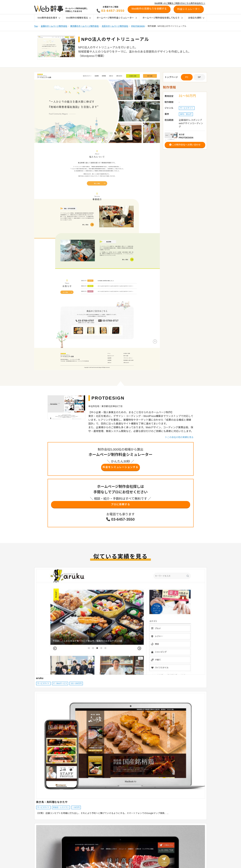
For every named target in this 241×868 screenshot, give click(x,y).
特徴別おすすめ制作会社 (113, 843)
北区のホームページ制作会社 (115, 26)
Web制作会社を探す (49, 18)
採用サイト (144, 839)
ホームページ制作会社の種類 (115, 831)
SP (199, 77)
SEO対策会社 (145, 843)
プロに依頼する (120, 506)
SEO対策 (143, 848)
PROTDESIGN (138, 26)
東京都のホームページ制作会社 (84, 26)
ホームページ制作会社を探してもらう (162, 18)
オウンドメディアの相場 (78, 843)
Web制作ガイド (112, 821)
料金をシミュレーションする (120, 468)
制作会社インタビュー (112, 852)
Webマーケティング (147, 860)
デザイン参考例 (110, 864)
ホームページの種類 (111, 827)
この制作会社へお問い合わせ (185, 145)
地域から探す (38, 827)
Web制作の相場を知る (78, 18)
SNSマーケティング (147, 856)
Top (36, 26)
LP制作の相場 (74, 831)
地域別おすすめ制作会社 (113, 839)
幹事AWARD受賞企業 (112, 860)
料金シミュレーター (184, 825)
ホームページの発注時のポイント (117, 835)
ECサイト (143, 827)
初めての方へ (180, 835)
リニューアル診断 (183, 821)
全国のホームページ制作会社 (54, 26)
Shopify (142, 831)
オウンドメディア (146, 835)
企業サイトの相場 (75, 827)
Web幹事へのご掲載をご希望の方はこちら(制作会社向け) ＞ (180, 3)
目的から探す (38, 835)
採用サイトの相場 (75, 839)
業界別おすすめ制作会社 (113, 848)
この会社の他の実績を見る (179, 437)
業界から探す (38, 831)
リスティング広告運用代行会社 (152, 852)
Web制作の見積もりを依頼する (149, 9)
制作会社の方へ (182, 840)
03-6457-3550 (113, 11)
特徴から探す (38, 839)
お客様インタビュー (111, 856)
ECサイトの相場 (75, 835)
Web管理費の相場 (75, 848)
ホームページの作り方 (148, 864)
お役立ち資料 (196, 18)
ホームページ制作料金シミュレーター (117, 18)
